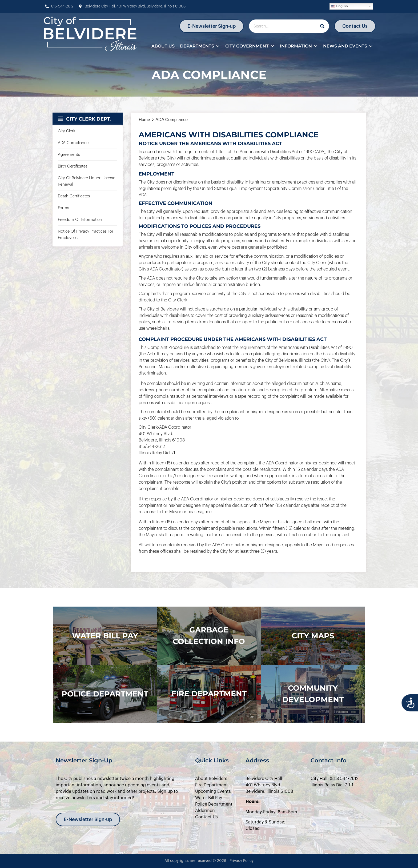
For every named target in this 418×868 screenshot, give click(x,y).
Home (144, 120)
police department (105, 694)
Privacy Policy (242, 861)
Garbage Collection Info (209, 636)
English (339, 6)
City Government (250, 46)
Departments (200, 46)
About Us (163, 46)
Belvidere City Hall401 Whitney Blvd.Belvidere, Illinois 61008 (269, 785)
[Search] (322, 26)
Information (299, 46)
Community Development (313, 694)
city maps (313, 636)
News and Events (348, 46)
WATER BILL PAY (105, 636)
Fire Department (209, 694)
